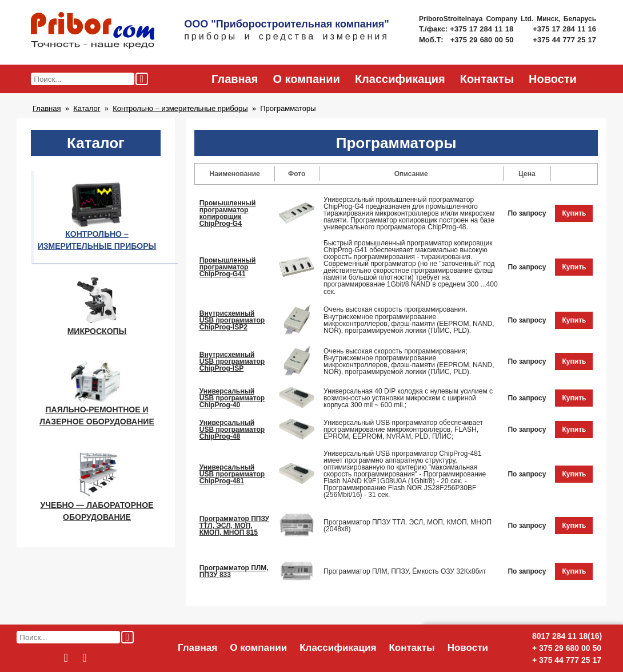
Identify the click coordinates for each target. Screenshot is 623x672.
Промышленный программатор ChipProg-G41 (228, 267)
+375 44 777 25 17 (564, 40)
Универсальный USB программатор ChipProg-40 (232, 398)
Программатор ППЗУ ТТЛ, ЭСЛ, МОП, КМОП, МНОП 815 (234, 526)
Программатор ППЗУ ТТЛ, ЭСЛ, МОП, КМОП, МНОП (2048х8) (408, 526)
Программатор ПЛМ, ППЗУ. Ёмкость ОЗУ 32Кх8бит (405, 571)
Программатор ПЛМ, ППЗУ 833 (234, 571)
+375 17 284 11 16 (564, 29)
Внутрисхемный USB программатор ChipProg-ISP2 (232, 320)
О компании (306, 79)
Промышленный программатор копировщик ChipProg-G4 (228, 213)
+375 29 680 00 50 (483, 40)
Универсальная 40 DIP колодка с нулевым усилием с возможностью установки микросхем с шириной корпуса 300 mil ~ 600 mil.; (408, 398)
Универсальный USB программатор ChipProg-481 (232, 474)
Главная (235, 79)
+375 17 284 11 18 (483, 29)
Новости (553, 79)
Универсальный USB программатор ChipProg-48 (232, 430)
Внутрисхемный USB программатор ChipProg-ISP (232, 361)
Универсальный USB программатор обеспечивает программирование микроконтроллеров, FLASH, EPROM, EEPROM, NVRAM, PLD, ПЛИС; (403, 430)
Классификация (400, 79)
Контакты (487, 79)
